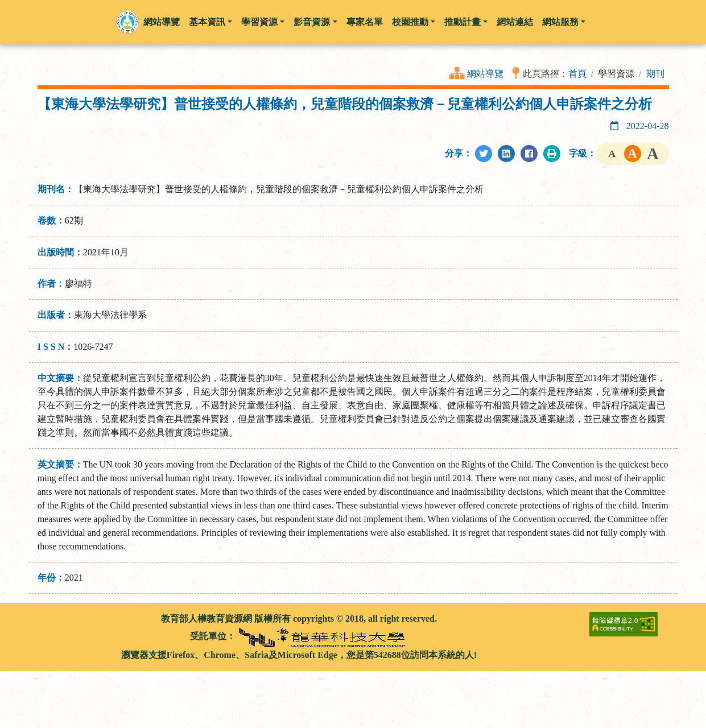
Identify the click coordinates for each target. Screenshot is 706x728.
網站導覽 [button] (162, 22)
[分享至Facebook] (529, 154)
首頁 (577, 74)
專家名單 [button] (365, 22)
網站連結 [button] (515, 22)
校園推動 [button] (414, 22)
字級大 (653, 154)
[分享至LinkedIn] (506, 154)
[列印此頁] (552, 154)
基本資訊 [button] (210, 22)
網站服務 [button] (564, 22)
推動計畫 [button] (466, 22)
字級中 (633, 154)
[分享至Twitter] (484, 154)
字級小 (612, 154)
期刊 (655, 74)
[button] (127, 22)
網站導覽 (485, 74)
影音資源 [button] (315, 22)
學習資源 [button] (263, 22)
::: (42, 619)
